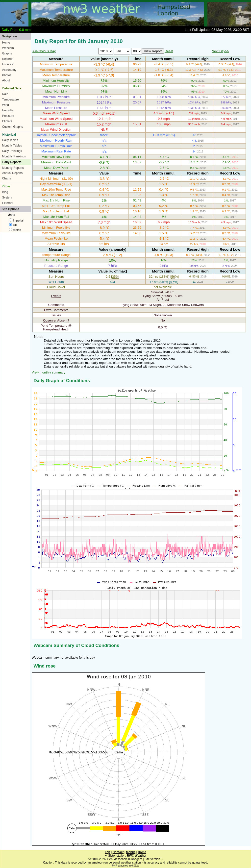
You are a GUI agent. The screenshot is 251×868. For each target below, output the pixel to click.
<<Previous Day (44, 51)
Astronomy (9, 70)
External (8, 203)
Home (6, 43)
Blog (5, 192)
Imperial (16, 221)
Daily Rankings (12, 151)
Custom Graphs (13, 127)
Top (108, 852)
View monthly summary (49, 372)
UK (13, 225)
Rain (5, 94)
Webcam (8, 48)
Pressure (8, 116)
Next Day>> (220, 51)
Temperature (11, 99)
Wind (6, 105)
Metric (15, 230)
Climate (7, 121)
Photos (7, 75)
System (7, 198)
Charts (7, 178)
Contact (118, 852)
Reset (169, 51)
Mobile (131, 852)
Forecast (8, 64)
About (6, 80)
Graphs (7, 53)
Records (8, 59)
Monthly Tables (12, 146)
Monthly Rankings (14, 156)
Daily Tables (10, 140)
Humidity (8, 110)
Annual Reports (13, 173)
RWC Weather (137, 856)
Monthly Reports (13, 168)
